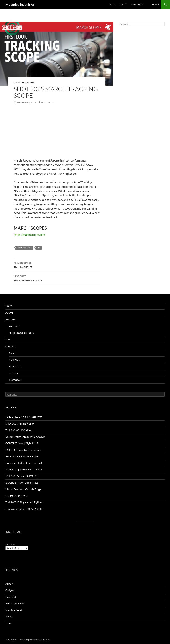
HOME (9, 306)
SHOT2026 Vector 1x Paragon (22, 456)
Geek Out (11, 597)
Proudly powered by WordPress (35, 640)
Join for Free (138, 4)
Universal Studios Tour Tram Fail (24, 463)
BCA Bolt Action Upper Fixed (22, 483)
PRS (39, 248)
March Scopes (24, 248)
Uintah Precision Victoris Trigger (24, 489)
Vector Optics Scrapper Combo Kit (25, 437)
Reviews (10, 319)
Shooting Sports (24, 83)
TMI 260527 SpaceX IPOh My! (22, 476)
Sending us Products (21, 333)
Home (112, 4)
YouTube (14, 360)
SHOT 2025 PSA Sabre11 (57, 278)
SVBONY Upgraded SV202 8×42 (24, 469)
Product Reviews (15, 603)
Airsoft (9, 584)
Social (9, 616)
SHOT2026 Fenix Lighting (20, 424)
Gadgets (10, 590)
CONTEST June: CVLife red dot (23, 450)
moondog (47, 102)
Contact (154, 4)
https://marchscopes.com (29, 235)
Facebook (15, 367)
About (123, 4)
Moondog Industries (20, 4)
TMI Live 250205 (57, 265)
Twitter (14, 373)
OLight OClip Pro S (16, 496)
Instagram (15, 380)
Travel (9, 623)
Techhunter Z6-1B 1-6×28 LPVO (24, 417)
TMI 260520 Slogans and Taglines (24, 502)
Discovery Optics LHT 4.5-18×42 (24, 509)
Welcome (15, 326)
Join (8, 340)
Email (12, 353)
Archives (10, 544)
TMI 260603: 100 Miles (19, 430)
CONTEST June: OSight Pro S (22, 443)
